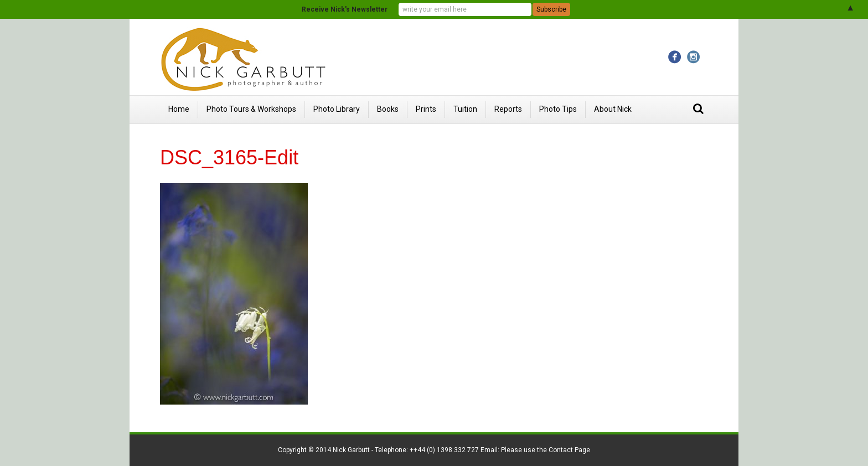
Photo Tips (558, 109)
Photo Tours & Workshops (251, 109)
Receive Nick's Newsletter (345, 9)
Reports (508, 109)
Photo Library (337, 109)
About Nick (613, 109)
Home (179, 109)
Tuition (465, 109)
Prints (426, 109)
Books (388, 109)
